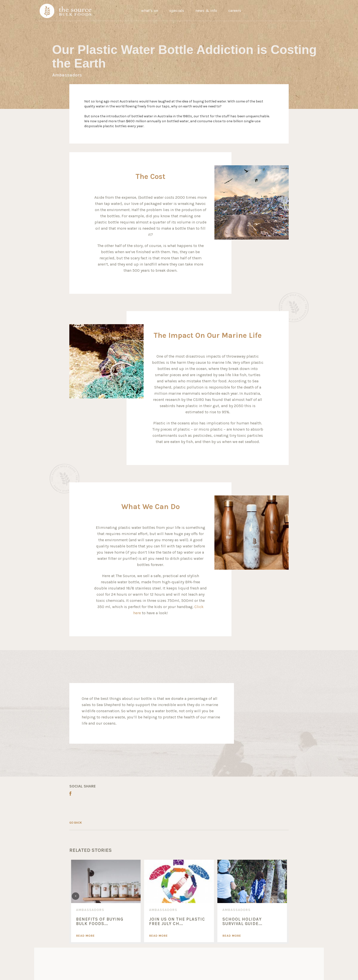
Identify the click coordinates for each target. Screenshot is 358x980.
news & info (206, 11)
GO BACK (76, 823)
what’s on (150, 11)
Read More (86, 936)
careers (235, 11)
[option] (106, 901)
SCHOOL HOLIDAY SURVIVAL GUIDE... (242, 921)
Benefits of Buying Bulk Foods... (100, 921)
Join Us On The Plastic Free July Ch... (177, 921)
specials (177, 11)
